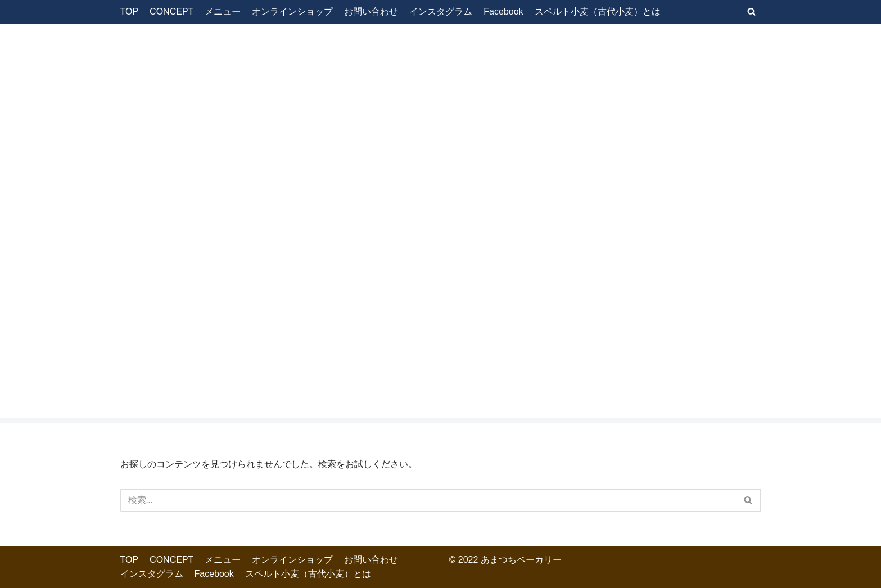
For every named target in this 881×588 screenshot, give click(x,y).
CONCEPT (171, 12)
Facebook (503, 12)
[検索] (751, 12)
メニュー (223, 12)
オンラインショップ (292, 12)
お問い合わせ (371, 12)
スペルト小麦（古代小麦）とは (598, 12)
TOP (130, 12)
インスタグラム (441, 12)
